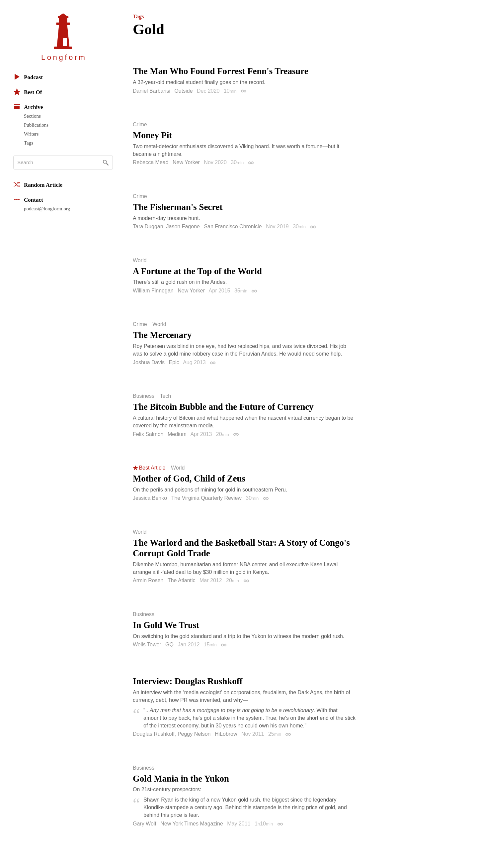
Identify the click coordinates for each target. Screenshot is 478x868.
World (140, 261)
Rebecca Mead (151, 162)
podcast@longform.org (47, 209)
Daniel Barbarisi (152, 91)
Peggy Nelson (194, 734)
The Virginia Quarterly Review (206, 498)
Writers (31, 134)
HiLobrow (226, 734)
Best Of (28, 92)
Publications (36, 125)
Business (144, 396)
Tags (29, 143)
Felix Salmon (148, 434)
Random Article (38, 184)
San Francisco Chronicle (233, 226)
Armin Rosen (148, 580)
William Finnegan (153, 291)
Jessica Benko (150, 498)
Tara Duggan (148, 226)
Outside (183, 91)
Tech (165, 396)
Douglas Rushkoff (154, 734)
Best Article (152, 468)
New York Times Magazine (192, 824)
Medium (177, 434)
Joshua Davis (149, 362)
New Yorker (186, 162)
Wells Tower (147, 645)
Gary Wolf (145, 824)
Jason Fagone (183, 226)
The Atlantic (182, 580)
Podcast (28, 77)
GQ (169, 645)
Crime (140, 125)
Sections (32, 116)
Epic (174, 362)
